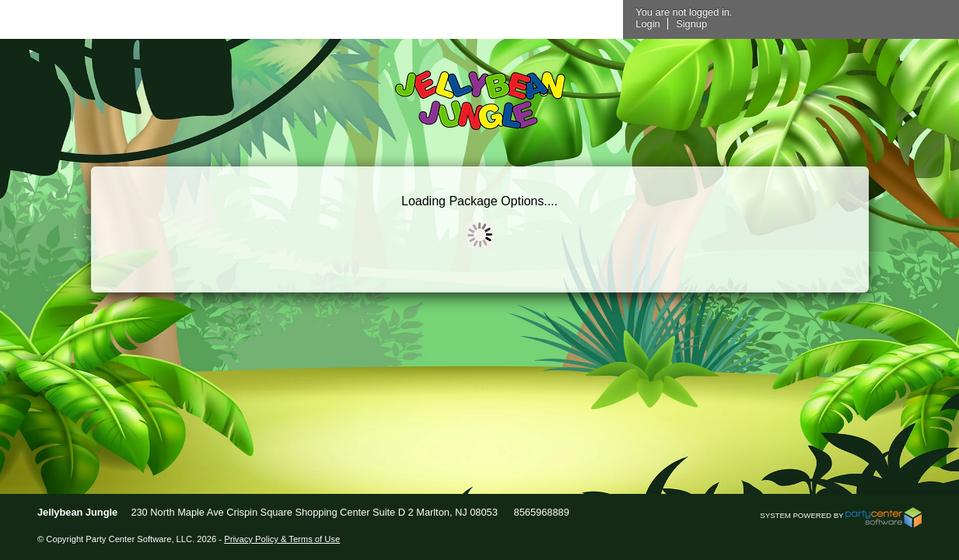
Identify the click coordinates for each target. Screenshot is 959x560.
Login (825, 24)
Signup (869, 24)
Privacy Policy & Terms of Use (282, 539)
